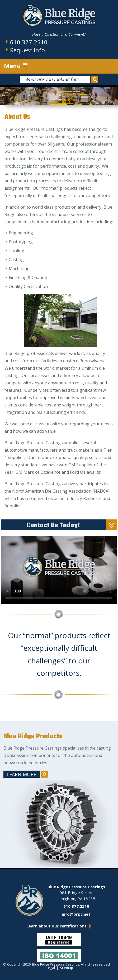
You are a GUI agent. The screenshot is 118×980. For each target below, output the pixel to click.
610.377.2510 (29, 42)
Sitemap (67, 968)
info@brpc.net (76, 914)
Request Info (27, 50)
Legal (51, 968)
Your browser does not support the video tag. (59, 568)
